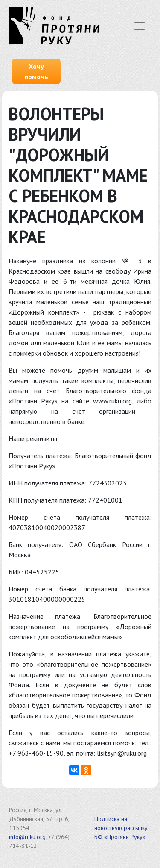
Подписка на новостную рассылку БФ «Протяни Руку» (121, 828)
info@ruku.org (27, 837)
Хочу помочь (36, 71)
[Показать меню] (140, 26)
